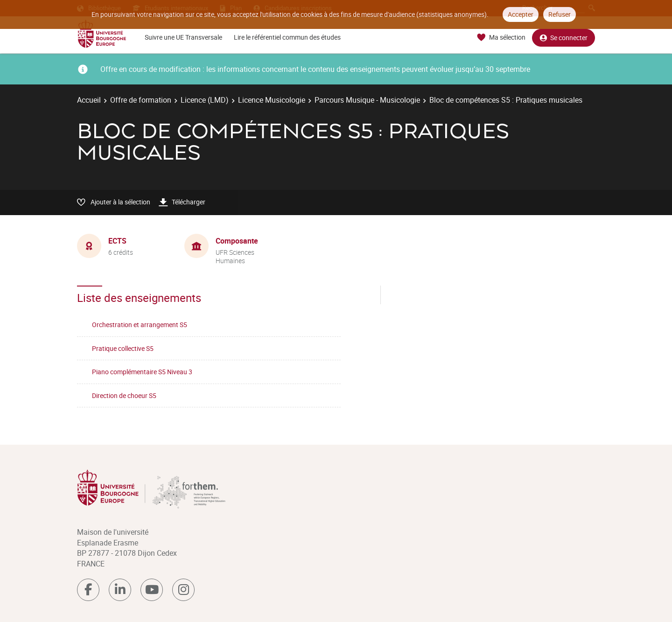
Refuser (560, 14)
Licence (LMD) (205, 100)
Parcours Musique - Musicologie (367, 100)
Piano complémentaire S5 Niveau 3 (142, 372)
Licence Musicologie (272, 100)
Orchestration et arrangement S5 (140, 325)
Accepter (521, 14)
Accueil (89, 100)
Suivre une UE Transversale (183, 37)
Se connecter (563, 38)
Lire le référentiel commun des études (287, 37)
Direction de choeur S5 (124, 395)
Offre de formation (141, 100)
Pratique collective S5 (123, 348)
